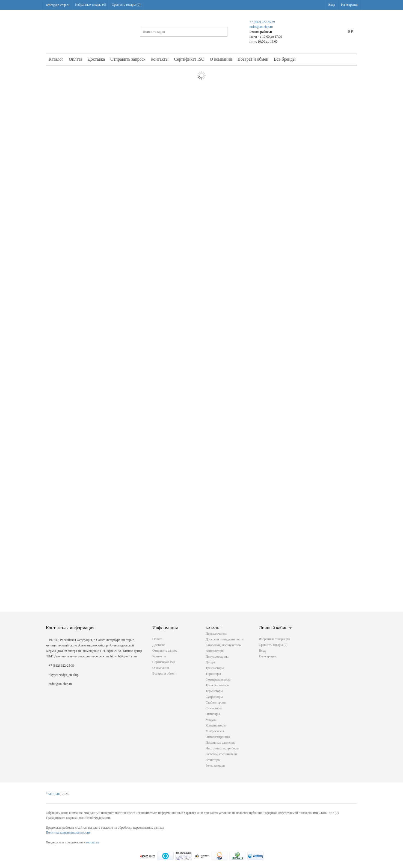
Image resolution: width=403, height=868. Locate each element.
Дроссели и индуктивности (225, 639)
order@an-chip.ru (58, 5)
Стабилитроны (216, 702)
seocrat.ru (92, 842)
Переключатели (217, 634)
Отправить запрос (128, 59)
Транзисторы (215, 668)
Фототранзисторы (218, 679)
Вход (332, 5)
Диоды (210, 662)
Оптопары (213, 714)
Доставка (96, 59)
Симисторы (214, 708)
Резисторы (213, 760)
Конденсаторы (216, 725)
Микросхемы (215, 731)
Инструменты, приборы (222, 748)
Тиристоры (213, 674)
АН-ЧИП (53, 794)
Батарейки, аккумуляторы (223, 645)
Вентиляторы (215, 651)
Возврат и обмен (253, 59)
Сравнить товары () (126, 5)
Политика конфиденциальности (68, 832)
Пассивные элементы (220, 743)
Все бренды (285, 59)
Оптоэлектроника (218, 737)
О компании (221, 59)
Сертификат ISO (189, 59)
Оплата (75, 59)
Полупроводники (217, 657)
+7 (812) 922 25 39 (262, 22)
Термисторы (214, 691)
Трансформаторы (217, 685)
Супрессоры (214, 697)
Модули (211, 720)
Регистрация (349, 5)
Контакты (159, 59)
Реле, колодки (215, 766)
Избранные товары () (91, 5)
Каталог (56, 59)
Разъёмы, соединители (221, 754)
